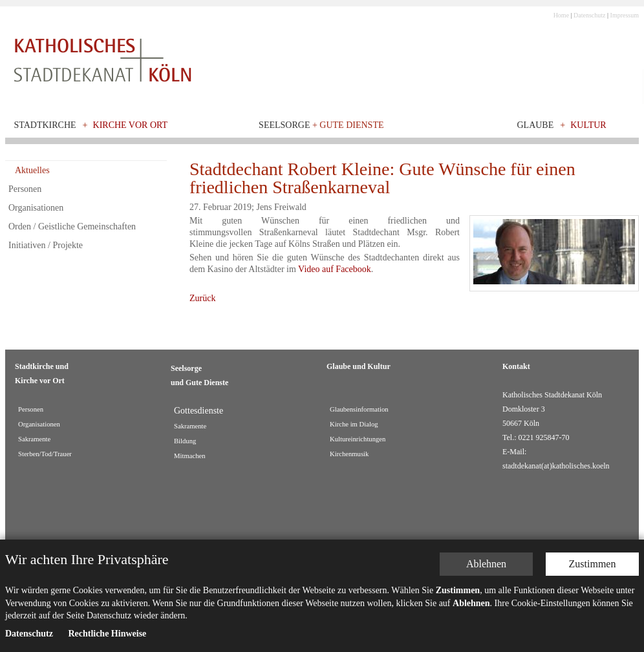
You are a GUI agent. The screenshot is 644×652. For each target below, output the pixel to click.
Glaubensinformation (359, 409)
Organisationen (36, 208)
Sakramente (34, 439)
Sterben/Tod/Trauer (45, 454)
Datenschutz (589, 15)
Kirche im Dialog (354, 424)
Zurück (202, 298)
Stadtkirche (45, 125)
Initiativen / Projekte (46, 245)
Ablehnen (486, 564)
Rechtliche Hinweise (107, 634)
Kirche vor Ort (131, 125)
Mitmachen (190, 456)
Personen (25, 189)
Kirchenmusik (349, 454)
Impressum (625, 15)
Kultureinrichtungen (358, 439)
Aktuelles (32, 170)
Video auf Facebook (335, 269)
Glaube (535, 125)
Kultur (588, 125)
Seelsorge (321, 125)
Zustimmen (593, 564)
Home (561, 15)
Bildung (185, 441)
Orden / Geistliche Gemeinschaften (72, 226)
